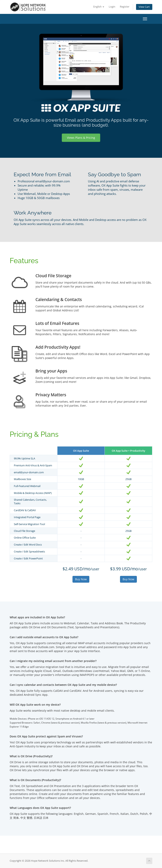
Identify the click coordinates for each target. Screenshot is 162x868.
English (99, 7)
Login (112, 7)
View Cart (144, 7)
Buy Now (81, 579)
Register (125, 7)
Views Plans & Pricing (81, 138)
